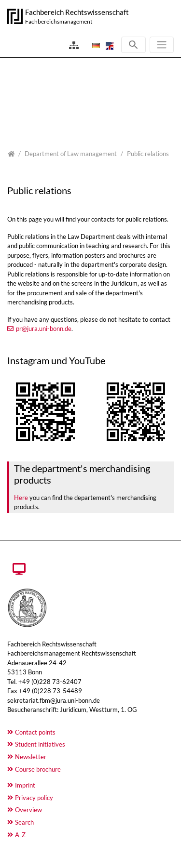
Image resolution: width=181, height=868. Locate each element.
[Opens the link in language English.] (109, 45)
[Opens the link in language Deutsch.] (95, 45)
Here (21, 498)
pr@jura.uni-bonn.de (44, 329)
